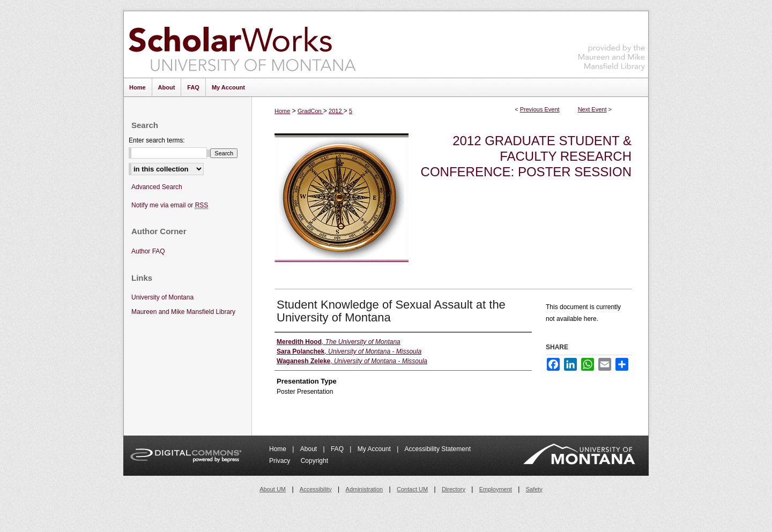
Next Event (592, 109)
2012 (336, 111)
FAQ (338, 449)
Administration (365, 489)
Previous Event (540, 109)
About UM (273, 489)
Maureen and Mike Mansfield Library (612, 43)
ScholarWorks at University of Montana (242, 44)
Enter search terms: (157, 140)
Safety (534, 489)
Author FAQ (148, 251)
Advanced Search (157, 187)
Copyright (314, 461)
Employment (496, 489)
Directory (454, 489)
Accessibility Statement (438, 449)
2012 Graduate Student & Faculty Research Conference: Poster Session (526, 156)
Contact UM (412, 489)
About (310, 449)
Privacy (281, 461)
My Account (375, 449)
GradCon (310, 111)
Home (282, 111)
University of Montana (162, 297)
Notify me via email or (170, 205)
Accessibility (316, 489)
